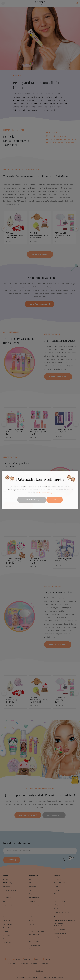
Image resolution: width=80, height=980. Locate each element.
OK (55, 500)
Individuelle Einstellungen (32, 500)
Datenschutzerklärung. (45, 493)
